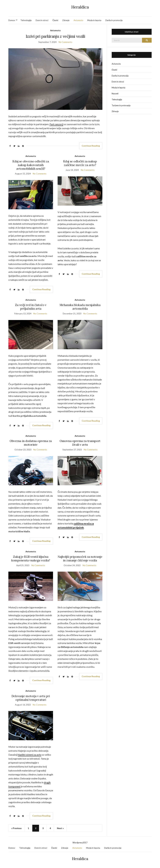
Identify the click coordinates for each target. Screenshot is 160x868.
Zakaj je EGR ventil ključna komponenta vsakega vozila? (31, 559)
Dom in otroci (42, 20)
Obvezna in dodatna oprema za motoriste (31, 443)
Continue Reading (91, 146)
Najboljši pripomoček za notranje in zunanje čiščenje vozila (80, 559)
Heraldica (80, 7)
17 (86, 843)
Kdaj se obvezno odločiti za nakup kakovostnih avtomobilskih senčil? (31, 165)
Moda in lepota (94, 20)
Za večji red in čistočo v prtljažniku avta (31, 307)
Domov (12, 20)
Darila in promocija (114, 20)
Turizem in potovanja (121, 105)
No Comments (65, 42)
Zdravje (66, 20)
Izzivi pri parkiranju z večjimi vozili (55, 36)
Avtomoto (78, 20)
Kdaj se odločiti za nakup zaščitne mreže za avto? (80, 163)
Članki (55, 20)
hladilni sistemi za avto (30, 755)
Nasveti (115, 94)
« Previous (16, 828)
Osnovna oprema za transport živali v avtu (80, 443)
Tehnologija (26, 20)
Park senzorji (56, 124)
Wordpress (78, 843)
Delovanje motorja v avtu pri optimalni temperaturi (31, 698)
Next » (60, 828)
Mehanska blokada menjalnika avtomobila (80, 307)
